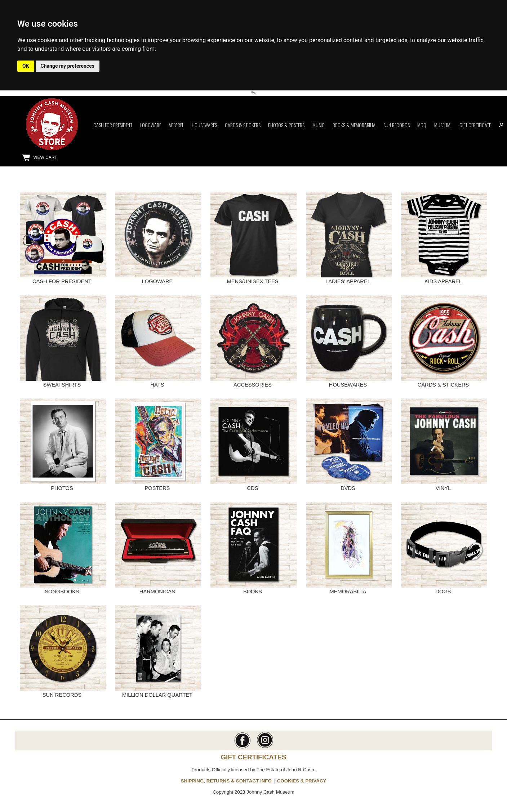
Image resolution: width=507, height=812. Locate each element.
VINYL (443, 488)
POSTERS (157, 488)
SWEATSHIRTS (62, 385)
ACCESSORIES (253, 385)
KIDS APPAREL (443, 281)
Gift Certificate (475, 125)
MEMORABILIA (348, 592)
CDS (253, 488)
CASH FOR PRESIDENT (62, 281)
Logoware (151, 125)
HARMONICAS (157, 592)
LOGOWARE (157, 281)
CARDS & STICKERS (443, 385)
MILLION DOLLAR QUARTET (157, 695)
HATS (157, 385)
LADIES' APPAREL (348, 281)
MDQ (422, 125)
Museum (442, 125)
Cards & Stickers (243, 125)
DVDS (348, 488)
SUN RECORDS (62, 695)
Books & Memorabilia (354, 125)
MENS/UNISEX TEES (252, 281)
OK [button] (26, 66)
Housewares (204, 125)
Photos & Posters (286, 125)
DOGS (443, 592)
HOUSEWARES (348, 385)
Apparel (176, 125)
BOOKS (253, 592)
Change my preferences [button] (68, 66)
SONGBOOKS (62, 592)
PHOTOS (62, 488)
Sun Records (397, 125)
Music (319, 125)
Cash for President (113, 125)
